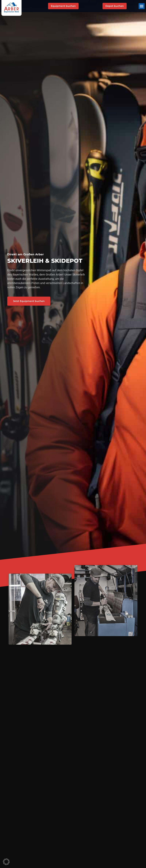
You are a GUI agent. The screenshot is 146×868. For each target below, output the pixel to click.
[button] (142, 6)
